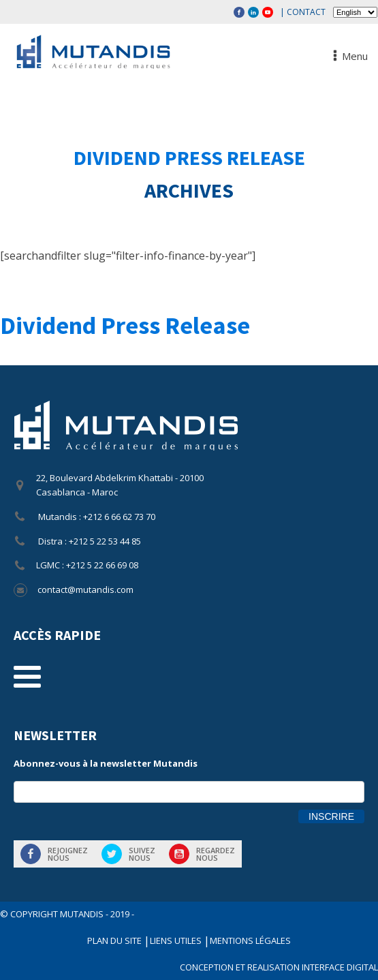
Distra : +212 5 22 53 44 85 (89, 541)
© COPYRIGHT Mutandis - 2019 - (67, 914)
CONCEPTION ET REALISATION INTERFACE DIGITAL (279, 967)
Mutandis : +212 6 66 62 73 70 (96, 517)
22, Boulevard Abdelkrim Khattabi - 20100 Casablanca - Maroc (120, 485)
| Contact (303, 12)
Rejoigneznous (68, 854)
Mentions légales (250, 940)
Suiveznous (142, 854)
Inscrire (331, 816)
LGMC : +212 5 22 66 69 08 (87, 565)
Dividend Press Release (189, 157)
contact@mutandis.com (85, 589)
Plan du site (115, 940)
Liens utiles (177, 940)
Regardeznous (216, 854)
